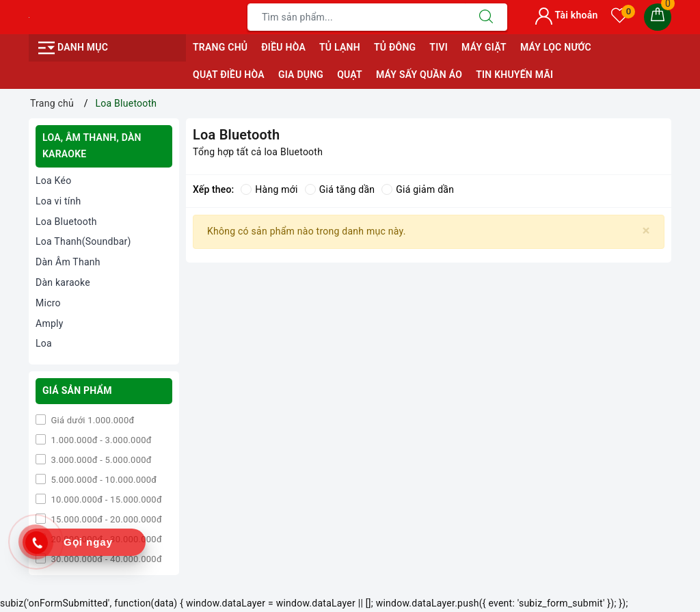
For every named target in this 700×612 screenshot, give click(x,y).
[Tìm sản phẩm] (356, 17)
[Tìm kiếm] (486, 17)
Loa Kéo (53, 181)
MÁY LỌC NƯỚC (556, 47)
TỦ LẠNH (340, 47)
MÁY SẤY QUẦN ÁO (419, 75)
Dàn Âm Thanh (68, 262)
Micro (48, 303)
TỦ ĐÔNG (395, 47)
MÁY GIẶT (484, 47)
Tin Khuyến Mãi (514, 75)
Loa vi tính (58, 201)
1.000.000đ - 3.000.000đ (100, 440)
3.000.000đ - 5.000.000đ (100, 460)
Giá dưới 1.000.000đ (92, 420)
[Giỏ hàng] (658, 17)
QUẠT (350, 75)
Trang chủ (220, 47)
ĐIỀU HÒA (283, 47)
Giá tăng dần (340, 189)
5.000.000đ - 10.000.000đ (103, 480)
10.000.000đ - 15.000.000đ (105, 500)
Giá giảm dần (418, 189)
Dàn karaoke (63, 282)
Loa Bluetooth (66, 222)
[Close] (646, 231)
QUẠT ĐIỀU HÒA (229, 75)
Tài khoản (566, 15)
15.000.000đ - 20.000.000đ (105, 519)
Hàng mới (269, 189)
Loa (44, 343)
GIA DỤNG (301, 75)
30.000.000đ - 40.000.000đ (105, 559)
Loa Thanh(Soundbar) (83, 241)
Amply (50, 323)
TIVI (439, 47)
